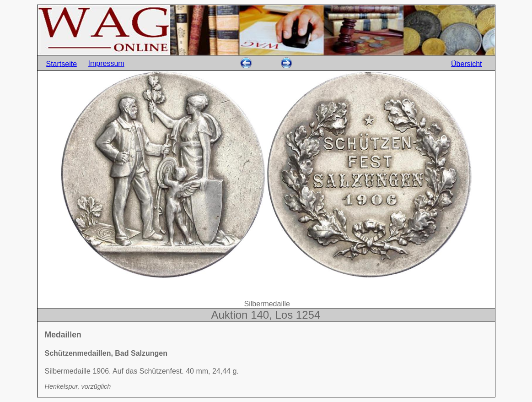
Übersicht (467, 63)
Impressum (106, 63)
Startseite (62, 63)
